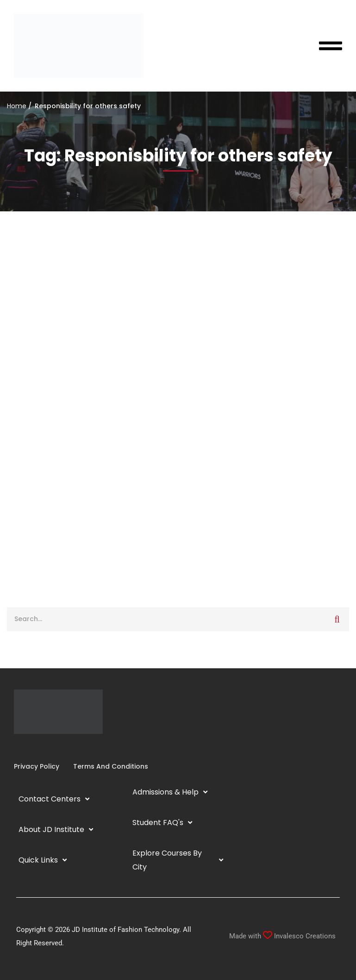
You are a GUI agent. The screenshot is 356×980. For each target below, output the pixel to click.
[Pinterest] (51, 748)
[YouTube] (36, 748)
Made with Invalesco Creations (282, 936)
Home (17, 106)
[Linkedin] (29, 748)
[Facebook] (14, 748)
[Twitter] (44, 748)
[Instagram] (21, 748)
